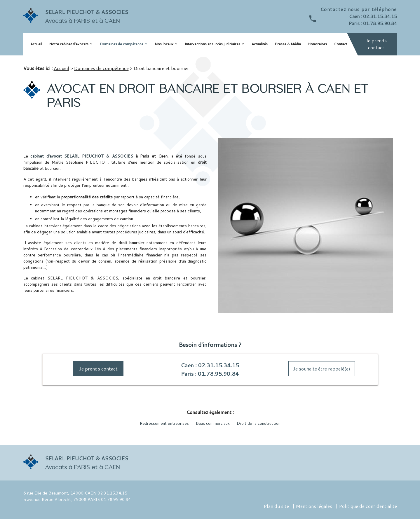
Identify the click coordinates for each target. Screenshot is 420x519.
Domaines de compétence (122, 44)
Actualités (260, 44)
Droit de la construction (259, 423)
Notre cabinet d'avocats (69, 44)
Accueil (36, 44)
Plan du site (276, 506)
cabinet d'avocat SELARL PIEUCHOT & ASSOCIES (81, 156)
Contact (340, 44)
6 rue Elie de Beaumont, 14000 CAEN (60, 493)
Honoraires (317, 44)
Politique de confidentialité (368, 506)
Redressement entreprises (164, 423)
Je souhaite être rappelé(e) (322, 369)
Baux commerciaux (213, 423)
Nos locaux (164, 44)
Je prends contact (376, 44)
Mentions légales (314, 506)
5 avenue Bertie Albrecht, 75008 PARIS (62, 499)
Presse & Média (288, 44)
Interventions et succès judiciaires (212, 44)
